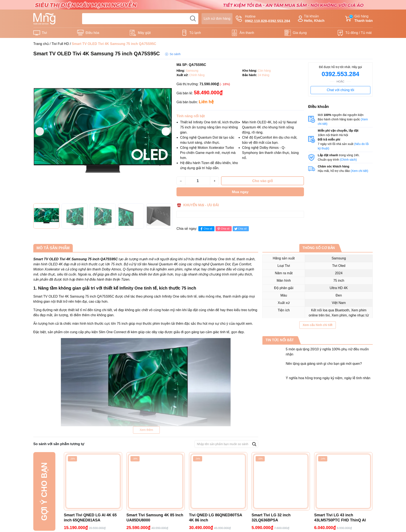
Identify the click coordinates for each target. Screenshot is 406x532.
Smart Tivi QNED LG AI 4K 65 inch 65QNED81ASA (90, 518)
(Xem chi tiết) (359, 171)
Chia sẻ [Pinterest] (223, 229)
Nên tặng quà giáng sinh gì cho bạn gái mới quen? (324, 364)
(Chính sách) (348, 160)
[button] (166, 131)
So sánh (175, 54)
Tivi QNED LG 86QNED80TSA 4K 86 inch (216, 518)
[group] (103, 132)
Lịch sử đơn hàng (217, 19)
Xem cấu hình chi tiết (318, 325)
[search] (193, 19)
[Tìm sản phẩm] (140, 19)
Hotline (263, 19)
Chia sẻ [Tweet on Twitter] (240, 229)
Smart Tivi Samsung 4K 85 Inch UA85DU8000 (155, 518)
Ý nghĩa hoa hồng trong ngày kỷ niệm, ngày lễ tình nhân (328, 378)
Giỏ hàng (359, 19)
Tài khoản (311, 19)
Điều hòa (92, 33)
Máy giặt (144, 33)
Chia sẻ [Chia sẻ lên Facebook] (206, 229)
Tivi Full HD (60, 44)
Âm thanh (247, 33)
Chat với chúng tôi (340, 90)
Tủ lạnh (195, 33)
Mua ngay (240, 192)
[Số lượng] (198, 181)
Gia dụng (300, 33)
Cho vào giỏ (262, 181)
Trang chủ (41, 44)
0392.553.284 (340, 74)
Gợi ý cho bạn (44, 491)
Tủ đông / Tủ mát (358, 33)
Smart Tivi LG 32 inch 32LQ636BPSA (271, 518)
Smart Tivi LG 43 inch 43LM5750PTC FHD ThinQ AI (340, 518)
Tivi (44, 33)
